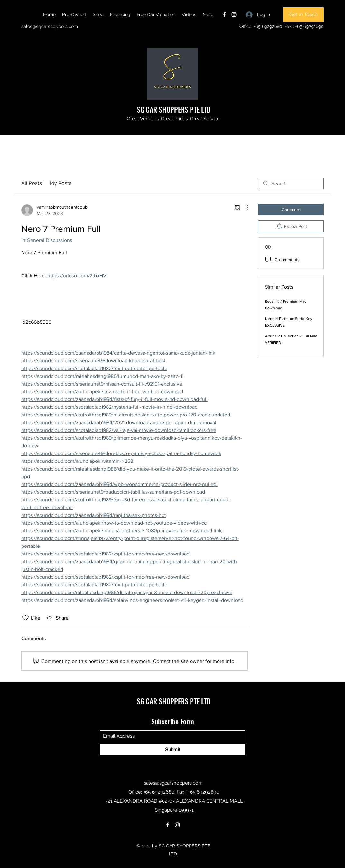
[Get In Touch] (303, 15)
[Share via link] (57, 618)
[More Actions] (244, 208)
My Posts (61, 183)
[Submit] (172, 749)
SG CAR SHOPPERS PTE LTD (174, 109)
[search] (291, 183)
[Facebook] (224, 14)
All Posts (32, 183)
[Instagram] (234, 14)
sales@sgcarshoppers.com (50, 26)
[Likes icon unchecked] (25, 618)
